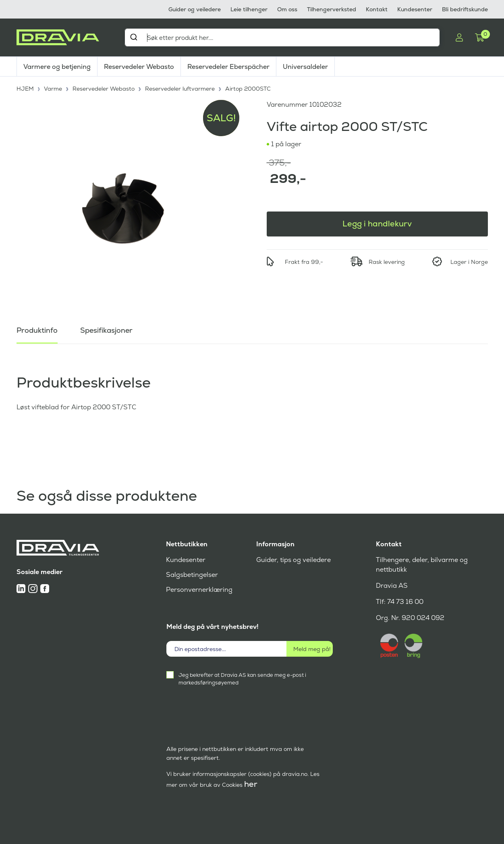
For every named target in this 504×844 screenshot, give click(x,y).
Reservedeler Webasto (139, 67)
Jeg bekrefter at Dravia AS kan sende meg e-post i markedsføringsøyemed (242, 679)
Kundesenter (415, 9)
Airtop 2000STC (248, 89)
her (251, 784)
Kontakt (377, 9)
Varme (53, 89)
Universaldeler (305, 67)
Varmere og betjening (57, 67)
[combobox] (282, 37)
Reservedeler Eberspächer (228, 67)
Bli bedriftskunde (465, 9)
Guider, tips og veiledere (293, 560)
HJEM (25, 89)
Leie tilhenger (249, 9)
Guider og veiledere (195, 9)
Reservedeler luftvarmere (180, 89)
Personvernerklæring (199, 590)
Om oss (287, 9)
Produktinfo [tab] (37, 330)
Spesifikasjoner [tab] (106, 330)
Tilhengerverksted (332, 9)
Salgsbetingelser (192, 575)
